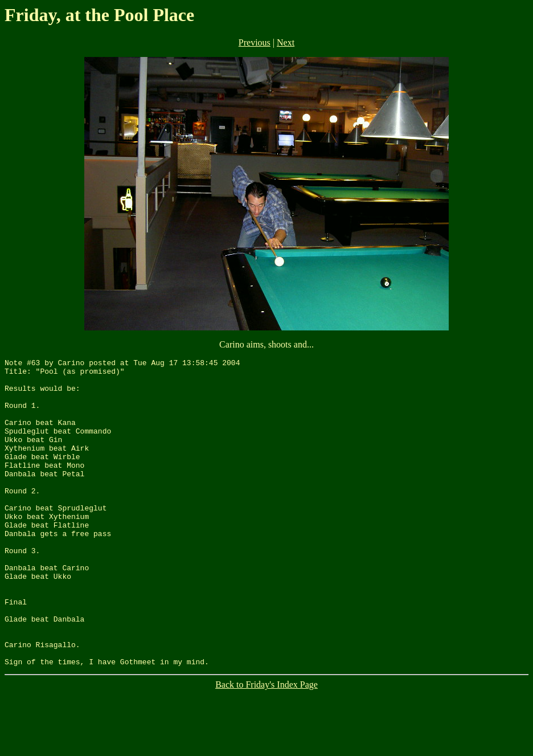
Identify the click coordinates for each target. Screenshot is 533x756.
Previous (255, 42)
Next (286, 42)
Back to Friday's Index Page (266, 746)
